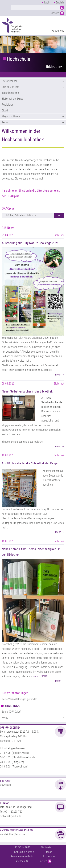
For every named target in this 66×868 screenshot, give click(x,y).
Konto (5, 718)
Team (5, 122)
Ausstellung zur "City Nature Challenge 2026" (31, 243)
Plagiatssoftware (11, 116)
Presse (48, 852)
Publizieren (8, 105)
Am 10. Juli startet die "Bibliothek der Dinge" (30, 463)
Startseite (46, 847)
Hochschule (18, 59)
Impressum (49, 856)
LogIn (47, 3)
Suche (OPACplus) (12, 712)
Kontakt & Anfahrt (24, 852)
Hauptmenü (58, 31)
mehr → (60, 375)
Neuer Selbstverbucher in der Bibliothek (27, 391)
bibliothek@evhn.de (11, 816)
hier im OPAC (40, 676)
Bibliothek (54, 66)
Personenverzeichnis (22, 856)
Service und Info (11, 87)
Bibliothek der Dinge (13, 99)
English (60, 3)
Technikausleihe (10, 93)
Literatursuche (10, 81)
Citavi (5, 110)
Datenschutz (21, 861)
